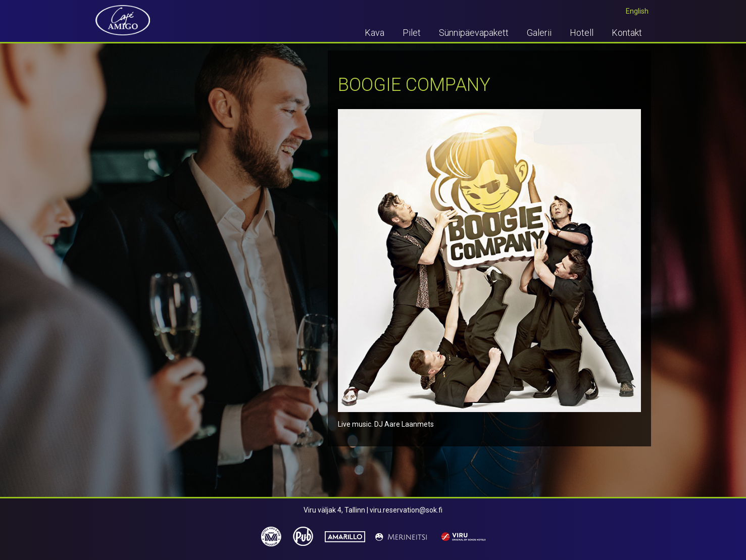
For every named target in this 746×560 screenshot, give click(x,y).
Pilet (412, 33)
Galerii (539, 33)
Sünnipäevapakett (474, 33)
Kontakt (627, 33)
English (637, 11)
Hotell (582, 33)
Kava (375, 33)
